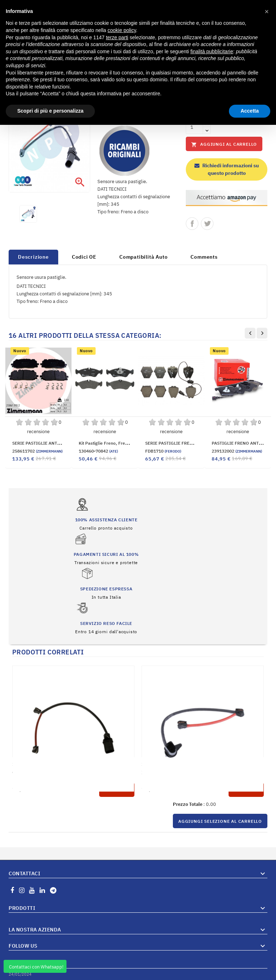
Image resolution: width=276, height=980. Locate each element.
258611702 (37, 451)
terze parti (117, 37)
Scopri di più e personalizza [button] (50, 111)
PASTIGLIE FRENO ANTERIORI (243, 443)
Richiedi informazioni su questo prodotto (227, 169)
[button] (267, 12)
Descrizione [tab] (33, 257)
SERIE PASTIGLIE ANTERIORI (42, 443)
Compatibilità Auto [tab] (143, 257)
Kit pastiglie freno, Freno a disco (112, 443)
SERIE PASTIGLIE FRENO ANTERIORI (183, 443)
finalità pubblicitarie (212, 51)
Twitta (207, 224)
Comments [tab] (204, 257)
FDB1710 (163, 451)
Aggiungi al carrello (224, 144)
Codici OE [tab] (84, 257)
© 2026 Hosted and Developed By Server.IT (138, 975)
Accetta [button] (250, 111)
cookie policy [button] (122, 30)
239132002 (237, 451)
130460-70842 (98, 451)
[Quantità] (194, 127)
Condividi (192, 224)
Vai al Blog (256, 954)
